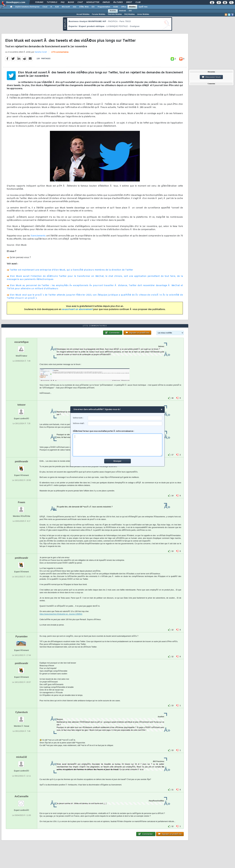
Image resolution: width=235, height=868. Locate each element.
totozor (21, 405)
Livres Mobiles (143, 14)
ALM (57, 7)
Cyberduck (22, 712)
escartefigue (21, 342)
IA (51, 7)
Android (122, 11)
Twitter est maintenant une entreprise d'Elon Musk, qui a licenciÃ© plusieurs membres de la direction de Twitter (71, 270)
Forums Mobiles (99, 14)
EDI (93, 7)
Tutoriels (52, 2)
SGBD (116, 7)
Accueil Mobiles (83, 14)
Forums (39, 2)
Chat (80, 2)
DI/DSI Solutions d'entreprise (27, 7)
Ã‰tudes (118, 2)
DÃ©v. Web (84, 7)
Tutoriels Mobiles (115, 14)
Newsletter (93, 2)
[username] (125, 418)
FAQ (62, 2)
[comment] (118, 445)
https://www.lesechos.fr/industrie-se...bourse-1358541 (61, 614)
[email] (125, 424)
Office (124, 7)
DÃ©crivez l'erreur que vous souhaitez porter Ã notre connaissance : (118, 443)
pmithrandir (22, 461)
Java (74, 7)
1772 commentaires (60, 52)
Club (138, 2)
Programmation (104, 7)
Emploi (106, 2)
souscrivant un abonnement (77, 310)
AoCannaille (21, 796)
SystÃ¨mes (143, 7)
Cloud (45, 7)
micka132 (21, 757)
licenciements (38, 236)
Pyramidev (22, 636)
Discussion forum (211, 77)
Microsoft (66, 7)
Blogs (71, 2)
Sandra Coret (41, 52)
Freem (21, 502)
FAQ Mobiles (129, 14)
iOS (130, 11)
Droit (129, 2)
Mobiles (132, 7)
